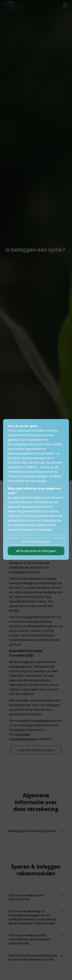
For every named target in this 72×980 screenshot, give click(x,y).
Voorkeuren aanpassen (36, 542)
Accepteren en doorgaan (36, 551)
